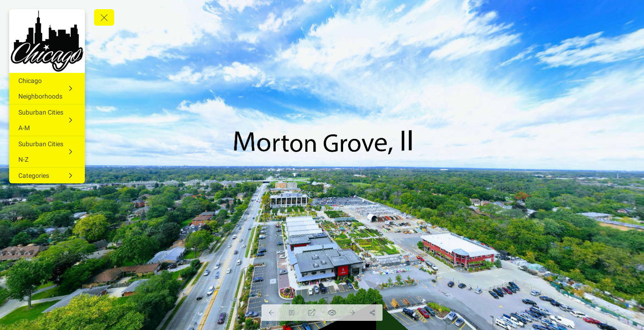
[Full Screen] (312, 313)
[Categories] (47, 176)
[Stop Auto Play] (292, 313)
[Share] (372, 313)
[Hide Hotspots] (332, 313)
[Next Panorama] (352, 313)
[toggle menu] (104, 17)
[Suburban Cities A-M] (47, 120)
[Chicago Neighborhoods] (47, 88)
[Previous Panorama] (272, 313)
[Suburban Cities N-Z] (47, 152)
